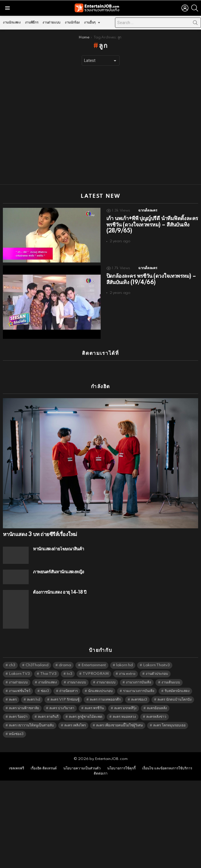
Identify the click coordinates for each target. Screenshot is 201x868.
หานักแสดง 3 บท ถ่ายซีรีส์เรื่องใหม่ (40, 535)
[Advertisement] (54, 125)
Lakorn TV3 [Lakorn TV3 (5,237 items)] (19, 674)
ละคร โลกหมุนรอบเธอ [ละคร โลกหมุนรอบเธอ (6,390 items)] (169, 725)
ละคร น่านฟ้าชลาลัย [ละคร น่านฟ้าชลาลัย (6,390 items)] (24, 708)
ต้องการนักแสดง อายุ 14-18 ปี (60, 592)
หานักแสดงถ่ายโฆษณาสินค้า (58, 549)
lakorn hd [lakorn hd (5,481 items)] (124, 665)
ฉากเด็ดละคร (148, 211)
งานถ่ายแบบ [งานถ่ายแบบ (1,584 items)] (18, 682)
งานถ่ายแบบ (51, 23)
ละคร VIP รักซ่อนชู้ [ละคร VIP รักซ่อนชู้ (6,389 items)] (65, 700)
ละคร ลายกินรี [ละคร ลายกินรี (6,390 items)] (48, 717)
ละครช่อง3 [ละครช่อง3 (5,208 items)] (139, 700)
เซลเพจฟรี (16, 768)
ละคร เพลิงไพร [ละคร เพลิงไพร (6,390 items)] (75, 725)
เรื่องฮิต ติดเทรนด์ (44, 768)
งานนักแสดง (12, 23)
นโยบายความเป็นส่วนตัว (82, 768)
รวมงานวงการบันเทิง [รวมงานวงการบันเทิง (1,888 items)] (139, 691)
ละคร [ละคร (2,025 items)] (13, 700)
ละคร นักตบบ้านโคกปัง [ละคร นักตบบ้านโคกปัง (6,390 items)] (174, 700)
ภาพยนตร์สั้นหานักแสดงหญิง (58, 572)
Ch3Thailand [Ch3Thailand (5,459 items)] (37, 665)
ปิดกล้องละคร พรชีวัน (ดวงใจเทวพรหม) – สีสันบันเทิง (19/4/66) (151, 279)
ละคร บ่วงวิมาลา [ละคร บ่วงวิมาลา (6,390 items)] (62, 708)
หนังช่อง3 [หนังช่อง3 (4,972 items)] (16, 734)
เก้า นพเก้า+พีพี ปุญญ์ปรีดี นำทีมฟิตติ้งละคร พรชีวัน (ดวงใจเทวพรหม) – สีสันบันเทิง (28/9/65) (152, 225)
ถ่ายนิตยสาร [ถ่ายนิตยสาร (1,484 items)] (69, 691)
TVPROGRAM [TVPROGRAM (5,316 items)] (96, 674)
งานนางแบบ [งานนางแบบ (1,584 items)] (77, 682)
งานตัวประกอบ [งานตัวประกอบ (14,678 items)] (157, 674)
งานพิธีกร (32, 23)
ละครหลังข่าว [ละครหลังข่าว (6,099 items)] (156, 717)
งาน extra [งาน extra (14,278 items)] (127, 674)
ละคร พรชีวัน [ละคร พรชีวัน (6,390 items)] (94, 708)
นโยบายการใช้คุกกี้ (121, 768)
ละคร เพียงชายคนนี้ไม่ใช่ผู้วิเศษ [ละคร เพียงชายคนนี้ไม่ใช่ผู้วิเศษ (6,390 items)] (119, 725)
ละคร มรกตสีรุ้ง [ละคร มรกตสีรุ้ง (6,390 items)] (125, 708)
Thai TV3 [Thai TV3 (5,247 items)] (48, 674)
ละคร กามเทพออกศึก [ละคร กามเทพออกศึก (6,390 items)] (105, 700)
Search (195, 24)
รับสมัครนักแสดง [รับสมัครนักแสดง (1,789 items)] (177, 691)
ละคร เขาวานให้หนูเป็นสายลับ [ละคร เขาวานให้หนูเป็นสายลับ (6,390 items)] (31, 725)
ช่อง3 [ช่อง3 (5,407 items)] (45, 691)
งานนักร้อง (72, 23)
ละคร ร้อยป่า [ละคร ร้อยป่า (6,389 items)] (18, 717)
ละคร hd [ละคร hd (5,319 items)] (34, 700)
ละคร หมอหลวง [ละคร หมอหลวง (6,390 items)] (124, 717)
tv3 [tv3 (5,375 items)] (70, 674)
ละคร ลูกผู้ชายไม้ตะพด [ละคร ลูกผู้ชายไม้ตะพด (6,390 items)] (86, 717)
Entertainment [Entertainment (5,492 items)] (94, 665)
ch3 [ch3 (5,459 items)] (12, 665)
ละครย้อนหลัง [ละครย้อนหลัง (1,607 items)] (157, 708)
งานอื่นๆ (90, 24)
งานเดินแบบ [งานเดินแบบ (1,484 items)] (171, 682)
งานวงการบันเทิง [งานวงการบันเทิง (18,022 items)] (138, 682)
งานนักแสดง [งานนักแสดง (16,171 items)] (47, 682)
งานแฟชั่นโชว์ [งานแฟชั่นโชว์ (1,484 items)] (20, 691)
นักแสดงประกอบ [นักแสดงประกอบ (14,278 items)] (100, 691)
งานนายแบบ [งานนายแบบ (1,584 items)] (106, 682)
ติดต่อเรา (101, 774)
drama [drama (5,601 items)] (65, 665)
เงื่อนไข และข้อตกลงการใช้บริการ (167, 768)
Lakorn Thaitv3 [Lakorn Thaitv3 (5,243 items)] (156, 665)
